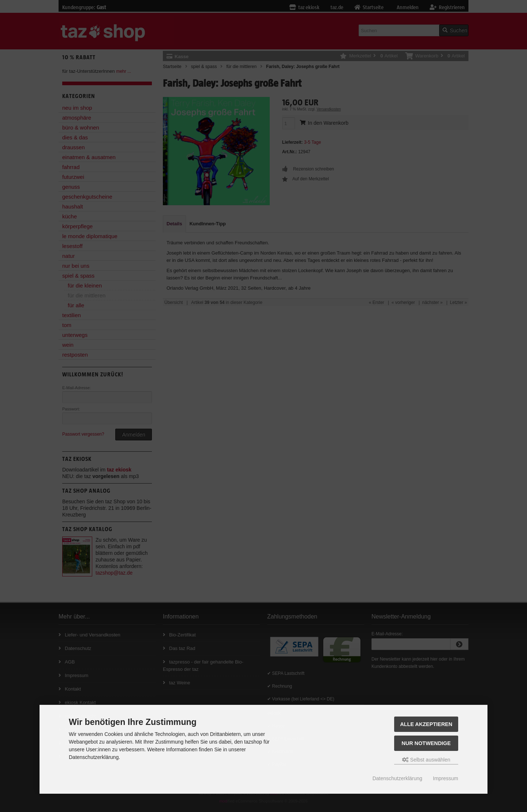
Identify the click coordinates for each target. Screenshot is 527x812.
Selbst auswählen (426, 760)
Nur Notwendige (426, 743)
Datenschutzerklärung (397, 778)
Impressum (446, 778)
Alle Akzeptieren (426, 724)
